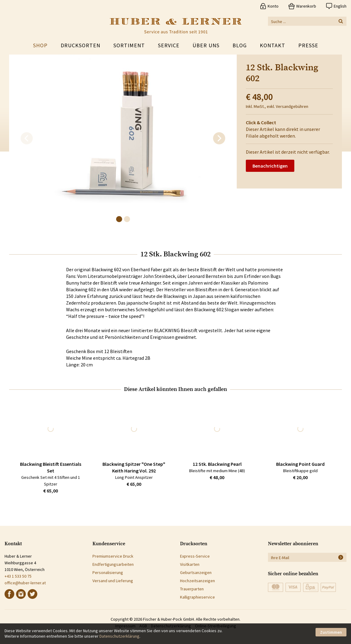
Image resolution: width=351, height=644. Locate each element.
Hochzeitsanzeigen (197, 581)
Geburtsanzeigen (196, 572)
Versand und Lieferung (113, 581)
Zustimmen (331, 632)
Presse (308, 45)
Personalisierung (108, 572)
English (340, 6)
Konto (273, 6)
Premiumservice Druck (113, 556)
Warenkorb (306, 6)
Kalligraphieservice (197, 597)
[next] (219, 138)
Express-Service (195, 556)
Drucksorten (80, 45)
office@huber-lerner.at (25, 583)
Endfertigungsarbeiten (113, 564)
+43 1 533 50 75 (18, 576)
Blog (240, 45)
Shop (40, 45)
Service (169, 45)
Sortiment (129, 45)
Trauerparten (192, 589)
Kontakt (272, 45)
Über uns (206, 45)
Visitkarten (190, 564)
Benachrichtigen (270, 166)
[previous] (27, 138)
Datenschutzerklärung (119, 636)
